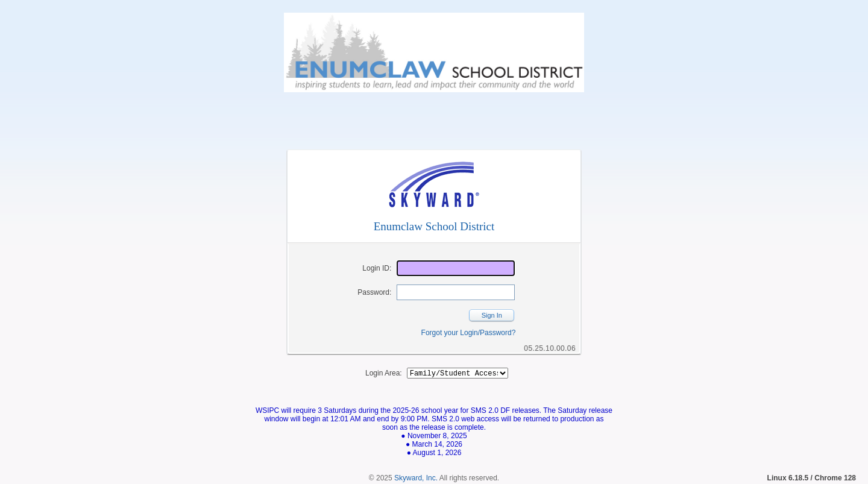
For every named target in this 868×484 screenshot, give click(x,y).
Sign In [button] (492, 315)
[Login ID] (456, 268)
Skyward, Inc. (416, 480)
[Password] (456, 292)
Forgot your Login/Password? (469, 333)
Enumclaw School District (434, 226)
